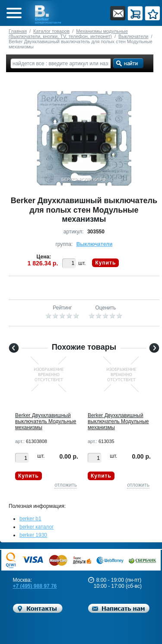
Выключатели (133, 36)
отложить (66, 485)
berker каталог (37, 527)
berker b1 (30, 519)
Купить (105, 263)
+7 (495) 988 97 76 (35, 586)
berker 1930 (33, 535)
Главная (18, 31)
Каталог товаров (51, 31)
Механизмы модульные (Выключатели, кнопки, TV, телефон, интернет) (68, 34)
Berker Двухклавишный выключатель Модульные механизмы (46, 421)
